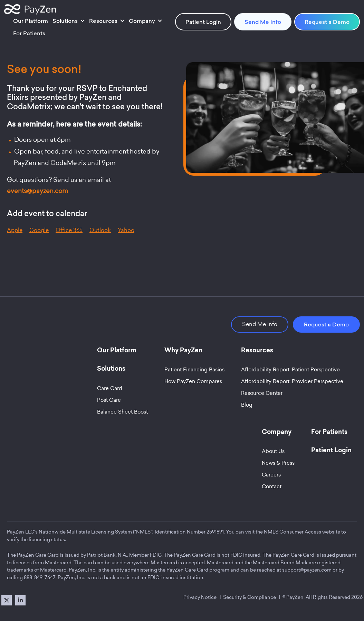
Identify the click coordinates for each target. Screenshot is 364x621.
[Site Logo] (30, 9)
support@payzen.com (307, 570)
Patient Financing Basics (194, 370)
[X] (7, 600)
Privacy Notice (200, 597)
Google (39, 230)
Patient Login (203, 22)
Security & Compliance (250, 597)
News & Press (278, 463)
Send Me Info (263, 22)
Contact (272, 486)
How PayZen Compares (193, 381)
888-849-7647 (40, 577)
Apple (15, 230)
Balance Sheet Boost (122, 412)
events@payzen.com (37, 191)
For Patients (29, 33)
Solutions (65, 21)
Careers (271, 475)
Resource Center (262, 393)
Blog (247, 405)
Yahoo (126, 230)
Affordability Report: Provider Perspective (292, 381)
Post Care (109, 400)
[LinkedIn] (20, 600)
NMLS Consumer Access (293, 532)
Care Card (110, 388)
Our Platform (31, 21)
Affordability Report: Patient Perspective (290, 370)
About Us (273, 451)
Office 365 (69, 230)
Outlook (100, 230)
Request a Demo (327, 22)
